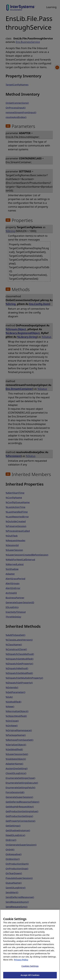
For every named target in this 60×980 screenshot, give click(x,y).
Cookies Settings (30, 968)
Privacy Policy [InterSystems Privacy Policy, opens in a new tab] (21, 962)
